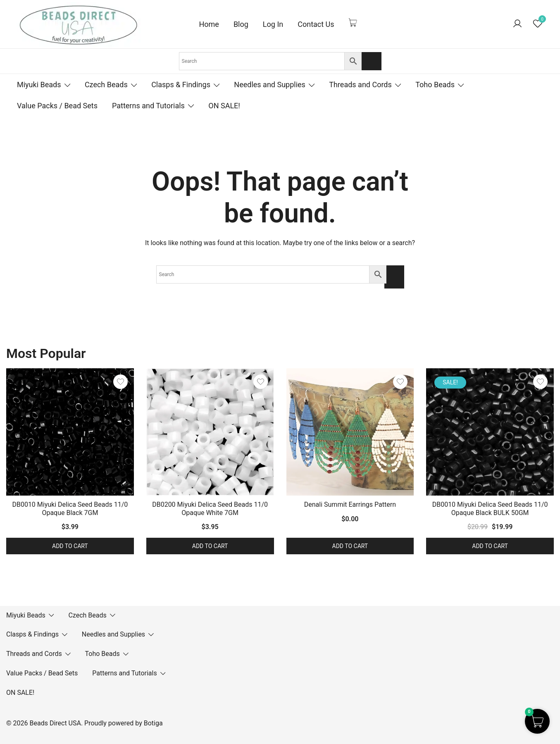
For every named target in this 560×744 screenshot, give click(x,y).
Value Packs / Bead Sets (57, 106)
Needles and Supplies (270, 85)
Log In (273, 24)
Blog (241, 24)
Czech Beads (106, 85)
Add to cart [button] (70, 546)
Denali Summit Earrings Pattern (350, 504)
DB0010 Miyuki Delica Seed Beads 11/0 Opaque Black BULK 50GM (490, 508)
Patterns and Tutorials (148, 106)
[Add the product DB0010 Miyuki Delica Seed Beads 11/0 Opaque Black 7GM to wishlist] (120, 382)
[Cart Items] (355, 22)
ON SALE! (224, 106)
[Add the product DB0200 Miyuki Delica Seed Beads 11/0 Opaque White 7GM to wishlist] (261, 382)
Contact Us (316, 24)
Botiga (153, 723)
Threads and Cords (360, 85)
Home (209, 24)
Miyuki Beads (39, 85)
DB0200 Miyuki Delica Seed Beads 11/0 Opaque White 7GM (210, 508)
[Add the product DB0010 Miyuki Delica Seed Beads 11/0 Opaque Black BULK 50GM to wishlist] (540, 382)
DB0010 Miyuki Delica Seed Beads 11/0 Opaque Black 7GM (70, 508)
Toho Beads (435, 85)
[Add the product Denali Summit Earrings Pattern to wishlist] (400, 382)
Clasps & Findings (181, 85)
